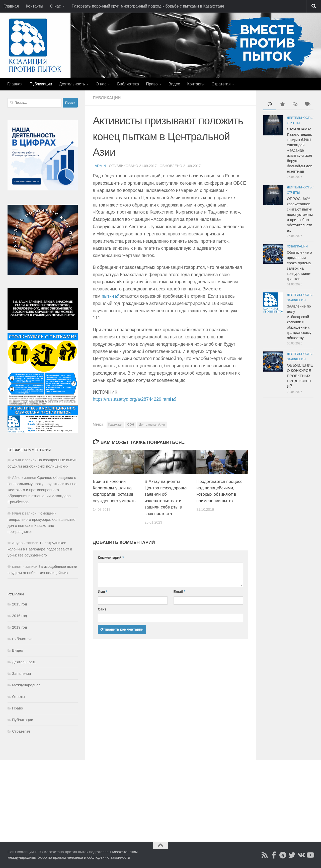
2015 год (19, 604)
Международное (26, 685)
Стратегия (221, 84)
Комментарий (111, 557)
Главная (11, 6)
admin (100, 166)
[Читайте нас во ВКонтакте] (301, 855)
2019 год (19, 627)
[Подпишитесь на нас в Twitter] (292, 855)
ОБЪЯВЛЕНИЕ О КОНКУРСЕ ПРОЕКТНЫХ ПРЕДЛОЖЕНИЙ (300, 376)
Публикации (41, 84)
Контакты (34, 6)
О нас (56, 6)
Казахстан (115, 425)
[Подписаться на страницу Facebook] (274, 855)
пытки (110, 296)
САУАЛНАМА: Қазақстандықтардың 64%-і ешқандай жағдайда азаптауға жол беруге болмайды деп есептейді (300, 150)
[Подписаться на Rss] (265, 855)
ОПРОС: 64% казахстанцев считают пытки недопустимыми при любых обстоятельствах (300, 214)
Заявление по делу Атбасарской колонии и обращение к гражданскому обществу (299, 322)
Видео (174, 84)
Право (152, 84)
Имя (103, 592)
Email (179, 592)
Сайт (102, 609)
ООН (131, 425)
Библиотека (128, 84)
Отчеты (19, 697)
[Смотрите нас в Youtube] (310, 855)
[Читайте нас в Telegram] (283, 855)
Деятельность (72, 84)
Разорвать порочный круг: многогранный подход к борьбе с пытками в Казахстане (148, 6)
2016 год (19, 616)
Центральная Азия (152, 425)
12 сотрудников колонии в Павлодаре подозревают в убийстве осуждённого (40, 549)
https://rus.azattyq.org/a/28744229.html (134, 399)
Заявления (21, 673)
